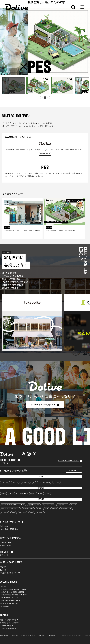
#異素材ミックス (34, 505)
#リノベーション (48, 505)
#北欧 (39, 509)
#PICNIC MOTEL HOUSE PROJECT (13, 505)
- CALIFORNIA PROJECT (10, 604)
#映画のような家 (66, 509)
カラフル (56, 482)
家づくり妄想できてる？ (9, 620)
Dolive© (3, 570)
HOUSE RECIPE (10, 460)
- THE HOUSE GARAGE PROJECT (13, 595)
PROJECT (7, 552)
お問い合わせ (4, 636)
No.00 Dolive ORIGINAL (9, 529)
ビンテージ (26, 482)
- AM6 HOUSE (6, 606)
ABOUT (3, 567)
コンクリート (22, 494)
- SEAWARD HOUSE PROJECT (12, 592)
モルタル (33, 494)
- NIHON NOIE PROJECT (10, 598)
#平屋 (14, 513)
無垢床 (12, 494)
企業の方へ (42, 636)
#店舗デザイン (62, 505)
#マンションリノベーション (10, 509)
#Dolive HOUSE (28, 509)
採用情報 (52, 636)
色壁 (48, 494)
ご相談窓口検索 (6, 542)
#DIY (46, 509)
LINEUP (3, 586)
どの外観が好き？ (7, 626)
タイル (4, 494)
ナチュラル (5, 482)
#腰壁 (32, 513)
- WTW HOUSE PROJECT (10, 601)
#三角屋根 (5, 513)
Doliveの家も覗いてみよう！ (10, 628)
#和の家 (54, 509)
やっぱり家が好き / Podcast (10, 573)
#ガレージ (23, 513)
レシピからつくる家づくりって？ (70, 461)
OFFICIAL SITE (45, 154)
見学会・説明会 (6, 545)
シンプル (15, 482)
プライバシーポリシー (28, 636)
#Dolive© (40, 513)
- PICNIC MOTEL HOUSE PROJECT (14, 589)
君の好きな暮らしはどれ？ (10, 623)
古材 (41, 494)
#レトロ (73, 505)
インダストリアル (44, 482)
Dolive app (4, 526)
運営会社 (15, 636)
